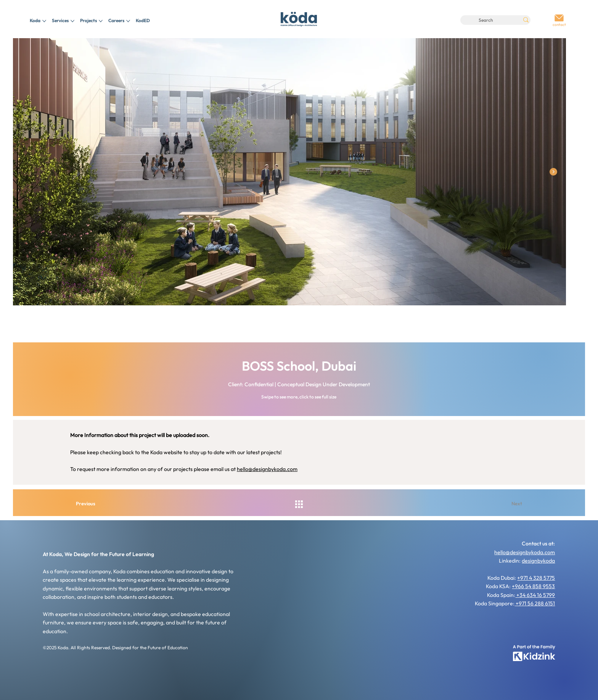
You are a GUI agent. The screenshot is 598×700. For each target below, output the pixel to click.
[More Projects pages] (101, 21)
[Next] (507, 503)
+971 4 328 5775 (536, 578)
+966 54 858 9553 (533, 586)
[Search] (486, 20)
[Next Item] (553, 172)
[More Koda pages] (44, 21)
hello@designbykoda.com (267, 469)
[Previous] (91, 503)
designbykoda (538, 561)
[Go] (559, 18)
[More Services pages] (72, 21)
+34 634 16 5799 (535, 595)
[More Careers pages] (128, 21)
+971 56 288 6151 (535, 603)
